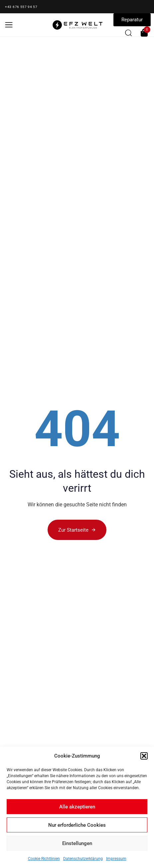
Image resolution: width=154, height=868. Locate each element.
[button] (144, 756)
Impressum (116, 859)
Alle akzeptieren (77, 807)
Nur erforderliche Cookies (77, 825)
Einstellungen (77, 843)
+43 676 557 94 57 (21, 7)
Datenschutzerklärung (83, 859)
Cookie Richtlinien (44, 859)
